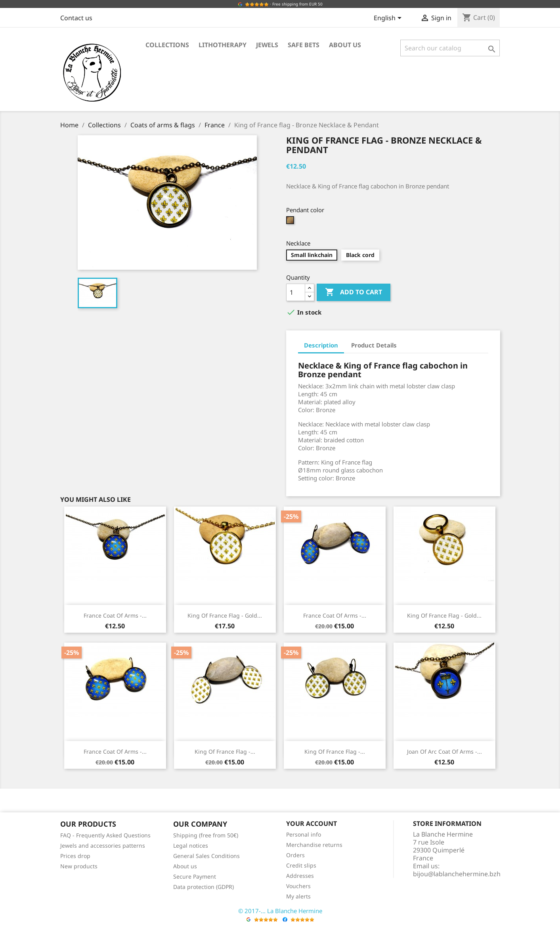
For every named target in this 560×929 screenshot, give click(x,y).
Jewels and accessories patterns (103, 846)
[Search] (450, 48)
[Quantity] (296, 292)
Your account (312, 823)
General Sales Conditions (206, 856)
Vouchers (298, 886)
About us (345, 45)
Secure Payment (195, 876)
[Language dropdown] (389, 19)
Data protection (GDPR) (204, 887)
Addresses (300, 876)
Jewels (267, 45)
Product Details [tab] (374, 345)
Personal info (304, 834)
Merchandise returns (314, 845)
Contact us (76, 18)
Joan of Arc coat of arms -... (444, 751)
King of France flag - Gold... (225, 615)
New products (79, 866)
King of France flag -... (225, 751)
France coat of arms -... (115, 615)
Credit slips (301, 865)
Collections (167, 45)
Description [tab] (321, 345)
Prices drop (75, 856)
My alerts (298, 896)
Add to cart (354, 292)
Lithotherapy (223, 45)
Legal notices (191, 846)
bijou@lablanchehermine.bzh (457, 874)
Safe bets (304, 45)
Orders (295, 855)
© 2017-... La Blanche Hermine (280, 911)
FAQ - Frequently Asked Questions (105, 835)
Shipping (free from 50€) (206, 835)
